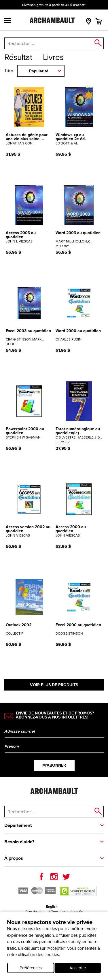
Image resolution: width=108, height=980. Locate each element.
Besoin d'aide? (19, 842)
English (52, 906)
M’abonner (54, 765)
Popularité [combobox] (39, 71)
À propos (14, 858)
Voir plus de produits (54, 685)
